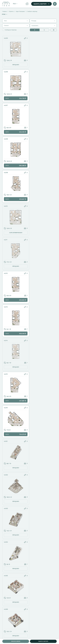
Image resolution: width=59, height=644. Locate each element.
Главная (4, 12)
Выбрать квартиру (41, 4)
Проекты (11, 12)
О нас (5, 615)
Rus (15, 4)
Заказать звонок (16, 641)
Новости (6, 620)
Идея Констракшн (8, 624)
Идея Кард (6, 622)
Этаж (5, 14)
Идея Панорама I (21, 12)
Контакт (6, 627)
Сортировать (43, 26)
